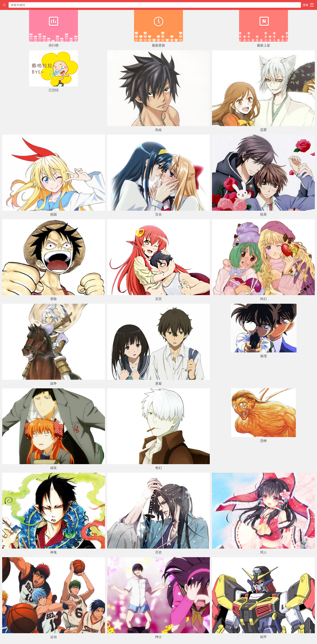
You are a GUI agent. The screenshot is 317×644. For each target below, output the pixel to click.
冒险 (53, 299)
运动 (53, 637)
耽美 (264, 214)
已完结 (54, 90)
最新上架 (264, 45)
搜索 (306, 5)
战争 (53, 383)
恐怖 (264, 441)
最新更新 (158, 45)
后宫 (158, 299)
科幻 (264, 299)
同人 (264, 552)
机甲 (264, 637)
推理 (264, 356)
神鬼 (53, 552)
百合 (158, 214)
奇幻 (158, 468)
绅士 (158, 637)
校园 (53, 214)
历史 (158, 552)
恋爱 (264, 130)
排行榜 (54, 45)
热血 (158, 130)
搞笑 (53, 468)
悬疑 (158, 383)
